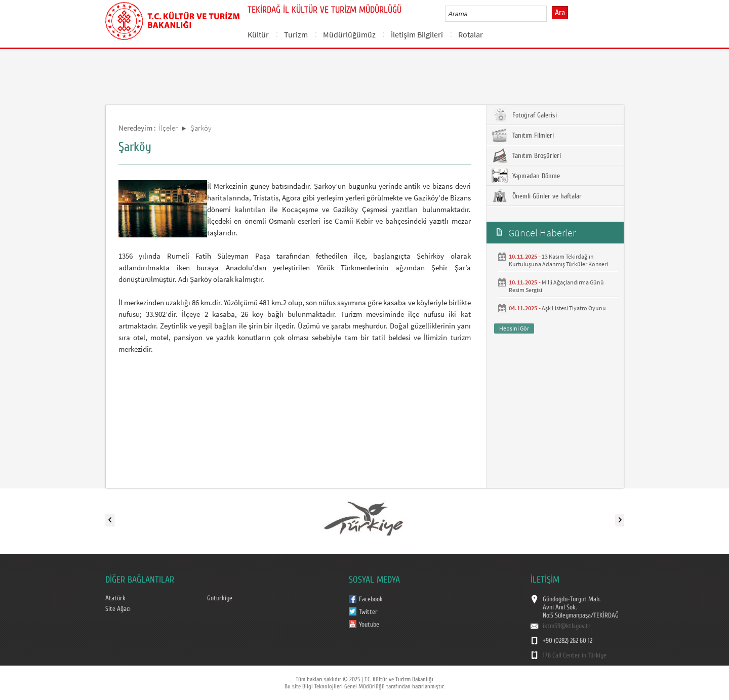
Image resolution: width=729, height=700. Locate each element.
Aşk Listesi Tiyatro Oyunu (574, 308)
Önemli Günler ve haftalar (537, 196)
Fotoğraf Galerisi (524, 115)
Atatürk (115, 598)
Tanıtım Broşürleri (526, 155)
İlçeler (168, 128)
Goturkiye (220, 598)
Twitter (368, 612)
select (550, 14)
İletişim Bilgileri (417, 34)
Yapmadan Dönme (526, 176)
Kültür (258, 34)
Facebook (371, 599)
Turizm (296, 34)
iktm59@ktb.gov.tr (567, 626)
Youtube (369, 625)
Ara (560, 13)
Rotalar (471, 34)
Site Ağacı (118, 609)
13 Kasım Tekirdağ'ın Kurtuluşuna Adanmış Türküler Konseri (558, 260)
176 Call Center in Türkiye (575, 655)
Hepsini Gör (514, 328)
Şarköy (201, 128)
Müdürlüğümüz (349, 34)
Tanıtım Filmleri (523, 135)
